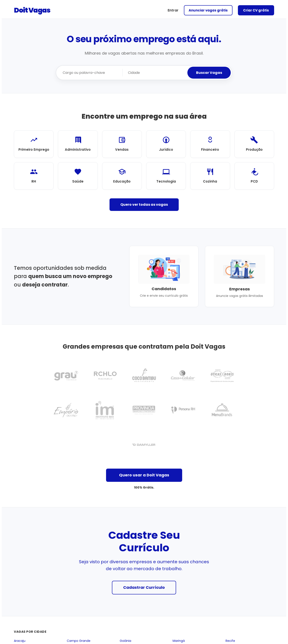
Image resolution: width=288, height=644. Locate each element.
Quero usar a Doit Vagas (144, 475)
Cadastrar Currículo (144, 587)
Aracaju (20, 641)
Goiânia (125, 641)
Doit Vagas (32, 10)
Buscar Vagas (209, 73)
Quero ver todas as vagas (144, 205)
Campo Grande (79, 641)
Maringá (179, 641)
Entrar (173, 10)
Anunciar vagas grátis (208, 10)
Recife (230, 641)
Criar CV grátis (256, 10)
